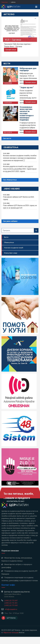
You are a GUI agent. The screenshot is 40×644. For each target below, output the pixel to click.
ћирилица (5, 2)
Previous (2, 37)
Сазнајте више (11, 50)
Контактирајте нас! (15, 501)
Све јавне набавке (10, 221)
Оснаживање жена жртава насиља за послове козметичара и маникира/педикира (27, 113)
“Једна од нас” (27, 87)
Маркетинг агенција (11, 633)
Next (38, 37)
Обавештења (9, 242)
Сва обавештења (10, 180)
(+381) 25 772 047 (11, 601)
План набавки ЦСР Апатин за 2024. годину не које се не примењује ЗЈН (20, 205)
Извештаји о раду (11, 253)
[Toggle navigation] (36, 7)
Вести (6, 237)
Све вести (7, 138)
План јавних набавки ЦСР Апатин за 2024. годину (20, 197)
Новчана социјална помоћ (14, 248)
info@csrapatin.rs (11, 609)
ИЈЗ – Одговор (13, 40)
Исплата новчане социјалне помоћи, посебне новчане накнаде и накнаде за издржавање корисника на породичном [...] (20, 157)
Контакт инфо (8, 585)
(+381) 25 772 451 (11, 603)
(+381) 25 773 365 (11, 605)
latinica (13, 2)
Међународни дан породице (28, 69)
